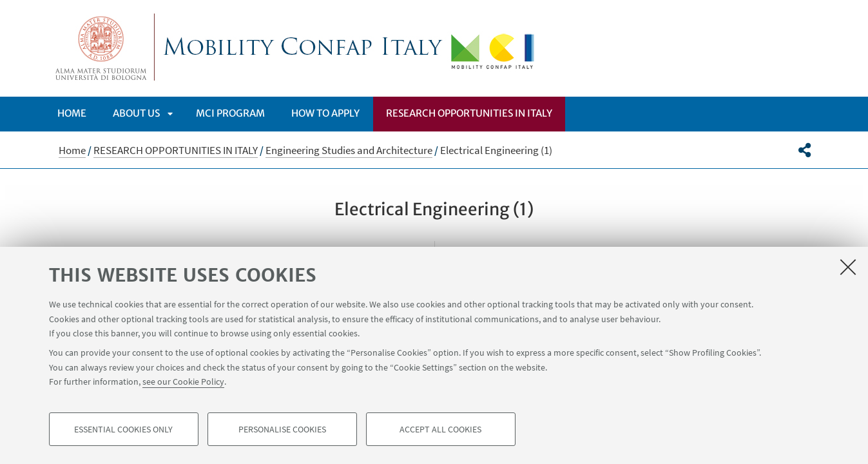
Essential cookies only (123, 429)
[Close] (848, 267)
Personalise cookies (282, 429)
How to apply (325, 113)
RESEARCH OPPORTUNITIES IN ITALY (469, 113)
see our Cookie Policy (183, 382)
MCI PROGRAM (230, 113)
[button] (805, 150)
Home (72, 113)
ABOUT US (136, 113)
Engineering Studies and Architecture (349, 150)
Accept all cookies (440, 429)
